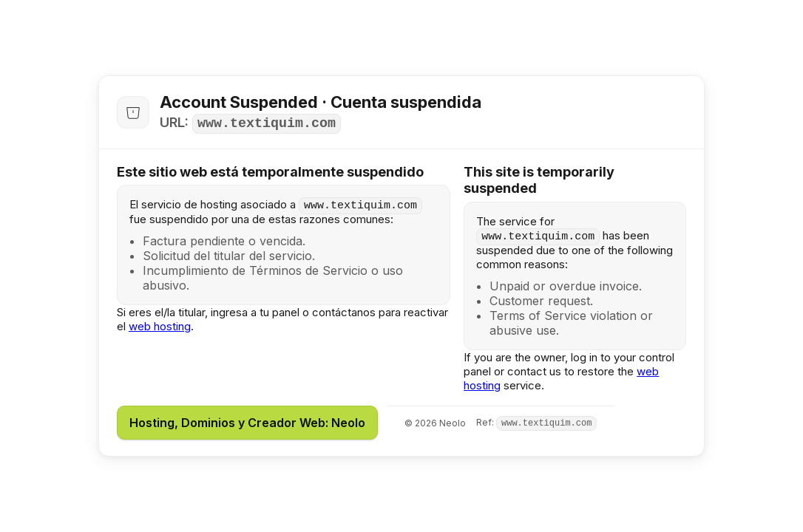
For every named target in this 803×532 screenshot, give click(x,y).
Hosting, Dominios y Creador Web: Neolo (247, 423)
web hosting (160, 326)
